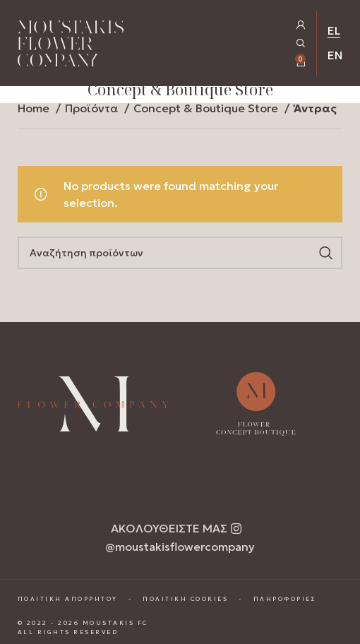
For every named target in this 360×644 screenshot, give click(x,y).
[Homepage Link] (71, 46)
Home (35, 108)
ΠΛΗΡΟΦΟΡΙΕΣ (285, 599)
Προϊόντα (93, 108)
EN (335, 55)
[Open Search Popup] (301, 43)
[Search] (180, 253)
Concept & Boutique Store (207, 108)
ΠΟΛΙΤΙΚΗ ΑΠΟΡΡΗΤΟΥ (68, 599)
